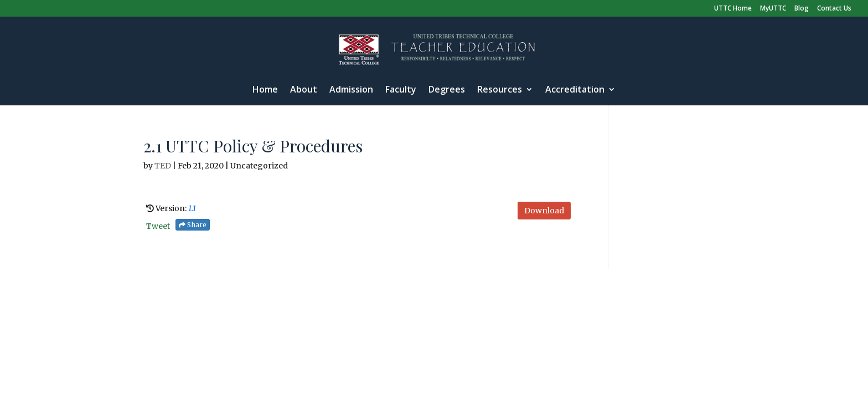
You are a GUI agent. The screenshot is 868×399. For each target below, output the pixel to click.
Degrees (447, 90)
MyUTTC (773, 9)
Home (265, 90)
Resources (500, 90)
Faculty (401, 90)
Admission (351, 90)
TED (163, 166)
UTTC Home (733, 9)
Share (193, 225)
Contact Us (834, 9)
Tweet (158, 226)
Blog (802, 9)
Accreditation (575, 90)
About (304, 90)
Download (544, 211)
